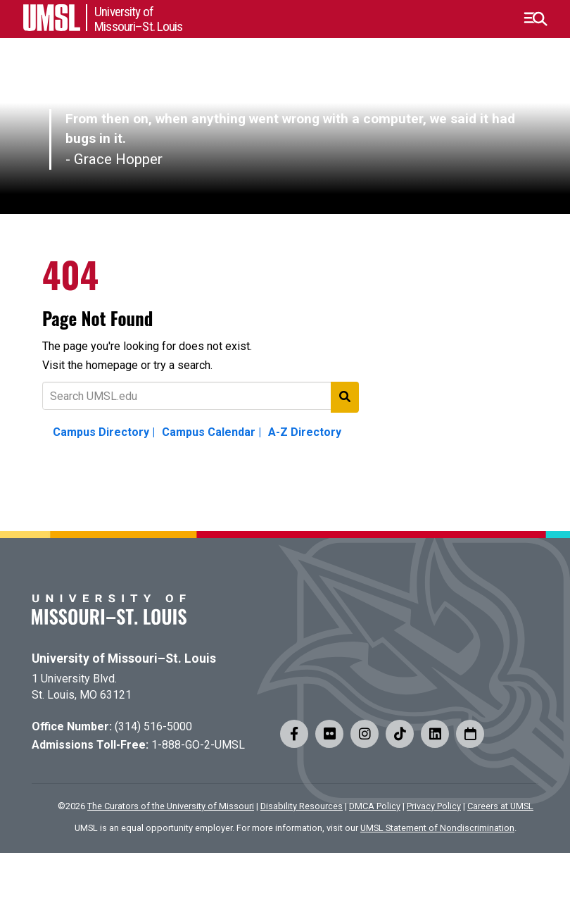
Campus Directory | (104, 432)
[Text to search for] (201, 396)
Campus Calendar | (211, 432)
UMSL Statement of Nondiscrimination (437, 828)
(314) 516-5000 (153, 726)
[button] (535, 19)
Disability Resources (302, 806)
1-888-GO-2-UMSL (198, 745)
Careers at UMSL (500, 806)
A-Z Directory (305, 432)
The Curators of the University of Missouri (171, 806)
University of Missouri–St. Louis (124, 658)
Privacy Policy (434, 806)
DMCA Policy (375, 806)
